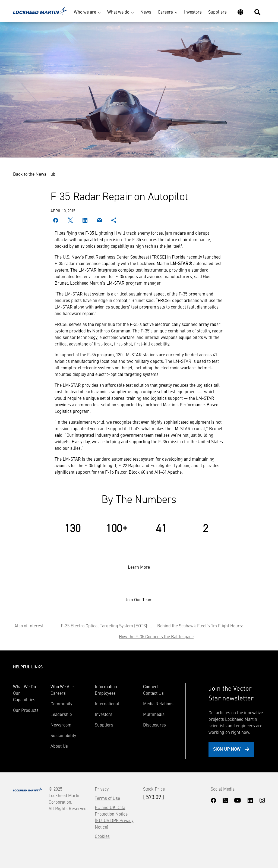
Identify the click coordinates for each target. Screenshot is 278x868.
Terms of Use (107, 798)
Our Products (26, 710)
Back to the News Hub (34, 174)
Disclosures (154, 725)
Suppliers (217, 12)
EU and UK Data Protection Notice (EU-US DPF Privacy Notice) (114, 817)
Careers (165, 12)
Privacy (102, 789)
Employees (105, 693)
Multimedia (154, 714)
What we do (118, 12)
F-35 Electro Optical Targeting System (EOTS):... (106, 625)
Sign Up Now (227, 749)
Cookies (102, 836)
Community (61, 703)
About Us (59, 746)
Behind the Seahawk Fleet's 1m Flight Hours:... (202, 625)
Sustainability (63, 735)
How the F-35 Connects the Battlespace (156, 636)
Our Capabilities (24, 696)
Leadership (61, 714)
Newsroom (61, 725)
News (146, 12)
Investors (193, 12)
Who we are (85, 12)
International (107, 703)
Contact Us (153, 693)
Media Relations (158, 703)
